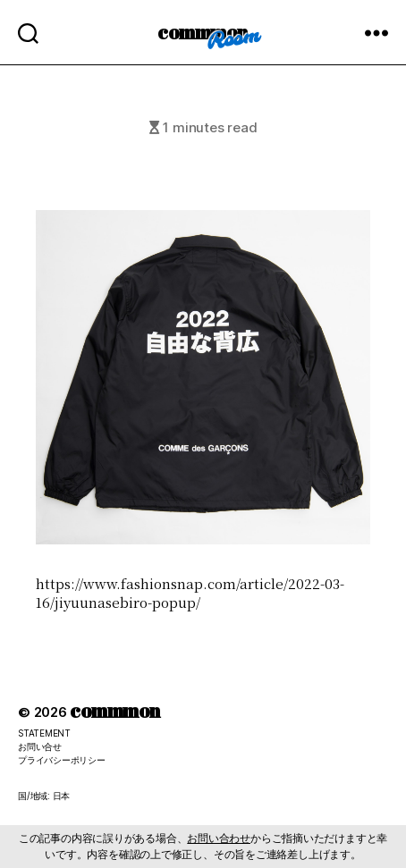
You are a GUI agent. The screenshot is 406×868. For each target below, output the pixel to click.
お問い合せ (40, 746)
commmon (203, 32)
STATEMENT (44, 733)
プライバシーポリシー (62, 760)
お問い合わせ (219, 838)
